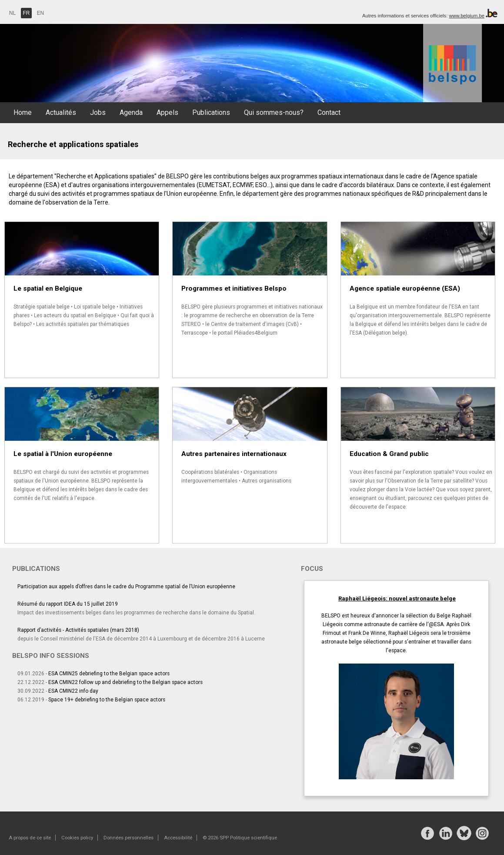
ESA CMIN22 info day (73, 691)
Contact (329, 112)
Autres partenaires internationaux (234, 454)
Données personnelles (129, 838)
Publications (211, 112)
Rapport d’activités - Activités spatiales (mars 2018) (78, 630)
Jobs (98, 112)
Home (23, 112)
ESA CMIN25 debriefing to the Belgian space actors (109, 674)
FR (27, 13)
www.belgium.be (466, 16)
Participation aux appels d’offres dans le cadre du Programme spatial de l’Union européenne (126, 587)
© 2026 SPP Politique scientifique (240, 838)
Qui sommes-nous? (274, 112)
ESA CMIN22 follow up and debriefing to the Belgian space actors (125, 682)
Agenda (131, 112)
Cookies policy (77, 838)
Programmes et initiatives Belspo (234, 288)
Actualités (61, 112)
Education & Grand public (389, 454)
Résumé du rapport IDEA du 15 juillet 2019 (68, 604)
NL (12, 13)
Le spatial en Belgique (48, 288)
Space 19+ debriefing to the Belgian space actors (107, 700)
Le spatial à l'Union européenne (63, 454)
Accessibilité (178, 838)
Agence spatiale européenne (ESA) (405, 288)
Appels (167, 112)
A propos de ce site (30, 838)
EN (41, 13)
